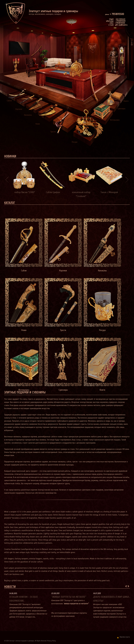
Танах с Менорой (109, 192)
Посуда (75, 142)
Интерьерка (115, 120)
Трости (53, 132)
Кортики (19, 109)
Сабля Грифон (53, 192)
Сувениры (121, 109)
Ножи (38, 124)
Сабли (9, 101)
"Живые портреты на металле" (75, 597)
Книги (126, 101)
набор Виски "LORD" (25, 192)
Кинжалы (28, 115)
